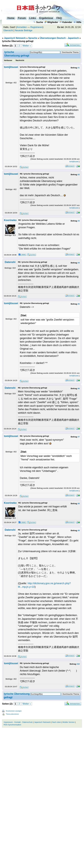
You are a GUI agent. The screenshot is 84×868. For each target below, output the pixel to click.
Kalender (66, 22)
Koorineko (10, 220)
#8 (79, 504)
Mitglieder (51, 22)
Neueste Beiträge (24, 30)
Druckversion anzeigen (14, 711)
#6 (79, 388)
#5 (79, 304)
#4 (79, 263)
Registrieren (36, 27)
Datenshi (10, 262)
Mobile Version (69, 722)
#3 (79, 221)
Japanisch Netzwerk (15, 38)
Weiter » (27, 46)
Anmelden (22, 27)
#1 (79, 68)
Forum (22, 18)
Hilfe (77, 22)
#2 (79, 175)
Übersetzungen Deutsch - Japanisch (59, 38)
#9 (79, 530)
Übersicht (8, 30)
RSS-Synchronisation (12, 725)
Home (11, 18)
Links (33, 18)
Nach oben (57, 722)
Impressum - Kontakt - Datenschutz (18, 722)
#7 (79, 437)
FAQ (59, 18)
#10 (78, 664)
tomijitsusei (11, 67)
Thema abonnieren (12, 714)
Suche (38, 22)
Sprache (33, 38)
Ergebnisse (46, 18)
